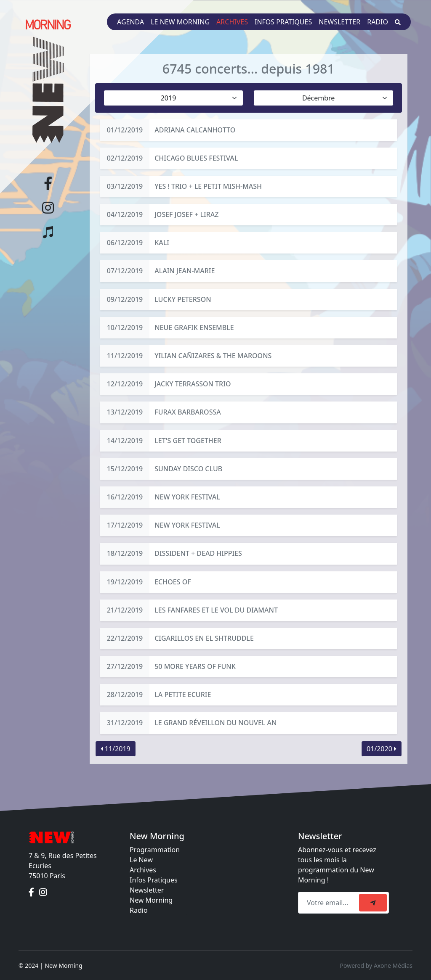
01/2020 (382, 749)
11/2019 (116, 749)
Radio (378, 22)
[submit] (373, 903)
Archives (232, 22)
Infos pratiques (283, 22)
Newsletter (339, 22)
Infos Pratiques (154, 880)
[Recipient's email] (330, 903)
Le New (141, 860)
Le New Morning (180, 22)
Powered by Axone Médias (376, 965)
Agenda (130, 22)
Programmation (155, 850)
